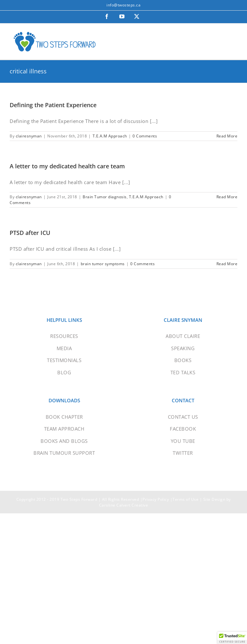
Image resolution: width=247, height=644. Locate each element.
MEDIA (64, 348)
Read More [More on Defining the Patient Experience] (227, 136)
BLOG (64, 372)
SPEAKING (183, 348)
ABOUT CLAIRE (183, 336)
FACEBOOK (183, 429)
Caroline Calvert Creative (124, 505)
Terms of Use (185, 499)
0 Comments (145, 136)
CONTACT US (183, 417)
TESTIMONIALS (64, 360)
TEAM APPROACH (64, 429)
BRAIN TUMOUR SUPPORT (64, 453)
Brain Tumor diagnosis (105, 197)
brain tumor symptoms (103, 264)
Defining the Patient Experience (53, 105)
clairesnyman (29, 136)
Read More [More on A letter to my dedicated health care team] (227, 197)
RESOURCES (64, 336)
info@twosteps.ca (123, 5)
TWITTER (183, 453)
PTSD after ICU (30, 233)
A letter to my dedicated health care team (67, 166)
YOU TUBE (183, 441)
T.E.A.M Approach (110, 136)
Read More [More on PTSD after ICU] (227, 264)
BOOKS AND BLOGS (64, 441)
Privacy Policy (156, 499)
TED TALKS (183, 372)
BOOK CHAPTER (64, 417)
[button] (232, 638)
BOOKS (183, 360)
